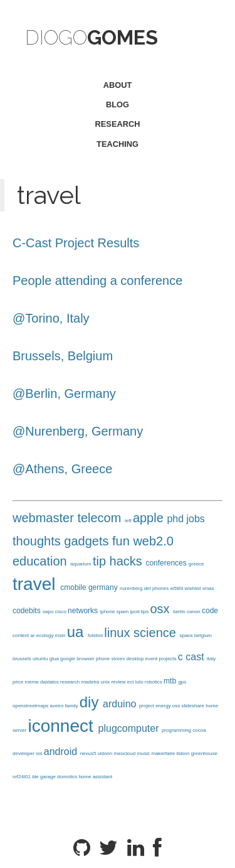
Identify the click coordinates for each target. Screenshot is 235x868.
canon (194, 612)
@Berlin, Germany (64, 394)
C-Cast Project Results (76, 243)
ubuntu (41, 659)
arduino (121, 704)
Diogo (91, 37)
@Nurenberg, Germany (78, 431)
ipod (135, 612)
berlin (180, 612)
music (144, 753)
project (147, 706)
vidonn (106, 753)
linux (119, 633)
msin (61, 635)
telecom (101, 518)
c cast (192, 657)
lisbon (184, 753)
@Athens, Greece (62, 469)
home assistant (95, 777)
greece (196, 564)
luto (140, 682)
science (156, 633)
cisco (61, 612)
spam (123, 612)
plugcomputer (130, 728)
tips (146, 612)
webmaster (45, 518)
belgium (203, 635)
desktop (136, 659)
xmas (208, 588)
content (21, 635)
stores (118, 659)
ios (39, 753)
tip (101, 561)
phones (161, 588)
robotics (154, 682)
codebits (28, 611)
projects (169, 659)
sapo (49, 612)
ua (77, 632)
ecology (46, 635)
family (72, 706)
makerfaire (164, 753)
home (212, 706)
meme (33, 682)
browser (86, 659)
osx (162, 609)
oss (177, 706)
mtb (171, 681)
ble (36, 777)
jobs (196, 519)
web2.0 (153, 541)
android (62, 752)
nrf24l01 (22, 777)
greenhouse (204, 753)
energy (164, 706)
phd (176, 519)
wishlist (194, 588)
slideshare (194, 706)
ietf (129, 521)
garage (49, 777)
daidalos (50, 682)
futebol (96, 635)
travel (36, 584)
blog (118, 104)
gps (182, 682)
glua (55, 659)
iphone (108, 612)
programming (177, 730)
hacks (128, 561)
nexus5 (89, 753)
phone (103, 659)
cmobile (74, 587)
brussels (23, 659)
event (152, 659)
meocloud (125, 753)
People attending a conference (97, 281)
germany (104, 587)
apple (150, 518)
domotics (68, 777)
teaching (118, 144)
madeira (91, 682)
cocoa (199, 730)
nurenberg (132, 588)
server (20, 730)
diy (91, 702)
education (41, 561)
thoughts (38, 541)
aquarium (81, 564)
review (119, 682)
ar (33, 635)
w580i (177, 588)
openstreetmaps (31, 706)
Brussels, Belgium (63, 356)
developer (24, 753)
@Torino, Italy (51, 318)
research (118, 124)
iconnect (63, 726)
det (148, 588)
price (19, 682)
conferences (167, 563)
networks (84, 611)
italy (211, 659)
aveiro (58, 706)
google (68, 659)
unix (106, 682)
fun (123, 541)
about (118, 85)
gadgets (88, 541)
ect (131, 682)
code (210, 611)
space (187, 635)
